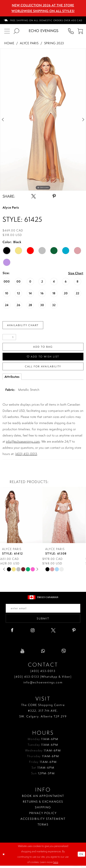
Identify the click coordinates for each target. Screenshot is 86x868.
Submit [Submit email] (43, 620)
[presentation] (21, 516)
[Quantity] (9, 337)
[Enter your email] (43, 610)
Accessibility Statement (43, 821)
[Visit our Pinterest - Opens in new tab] (74, 633)
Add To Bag (43, 347)
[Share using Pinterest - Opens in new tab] (54, 196)
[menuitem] (43, 20)
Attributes (12, 378)
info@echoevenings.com (23, 443)
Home (9, 43)
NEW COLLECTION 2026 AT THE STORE (43, 5)
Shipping (43, 810)
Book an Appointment (43, 798)
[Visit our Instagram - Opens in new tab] (33, 633)
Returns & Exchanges (43, 804)
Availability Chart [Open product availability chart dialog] (24, 325)
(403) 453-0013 (26, 455)
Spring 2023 (54, 43)
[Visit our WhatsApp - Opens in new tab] (43, 653)
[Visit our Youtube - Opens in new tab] (22, 653)
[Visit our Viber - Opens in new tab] (64, 653)
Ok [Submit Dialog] (81, 856)
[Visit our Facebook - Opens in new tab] (12, 633)
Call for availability (43, 368)
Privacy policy (43, 815)
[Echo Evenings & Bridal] (44, 31)
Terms (43, 827)
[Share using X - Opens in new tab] (34, 196)
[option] (43, 120)
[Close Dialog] (4, 856)
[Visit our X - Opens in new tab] (53, 633)
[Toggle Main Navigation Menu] (7, 31)
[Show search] (16, 31)
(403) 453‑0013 (43, 673)
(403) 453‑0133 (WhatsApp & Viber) (43, 679)
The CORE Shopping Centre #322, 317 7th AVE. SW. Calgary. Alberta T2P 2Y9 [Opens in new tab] (43, 713)
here (56, 864)
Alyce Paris (29, 43)
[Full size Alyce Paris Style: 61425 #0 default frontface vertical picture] (43, 120)
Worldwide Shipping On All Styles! (43, 11)
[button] (80, 31)
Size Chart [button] (76, 273)
